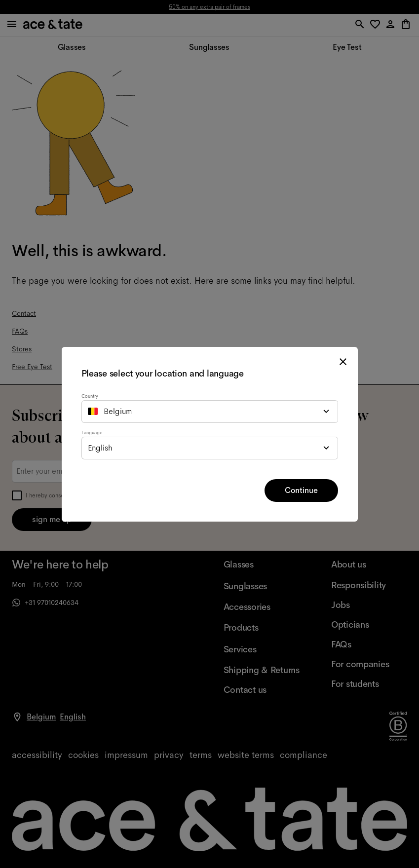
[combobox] (210, 412)
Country (90, 396)
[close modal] (343, 362)
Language (92, 433)
